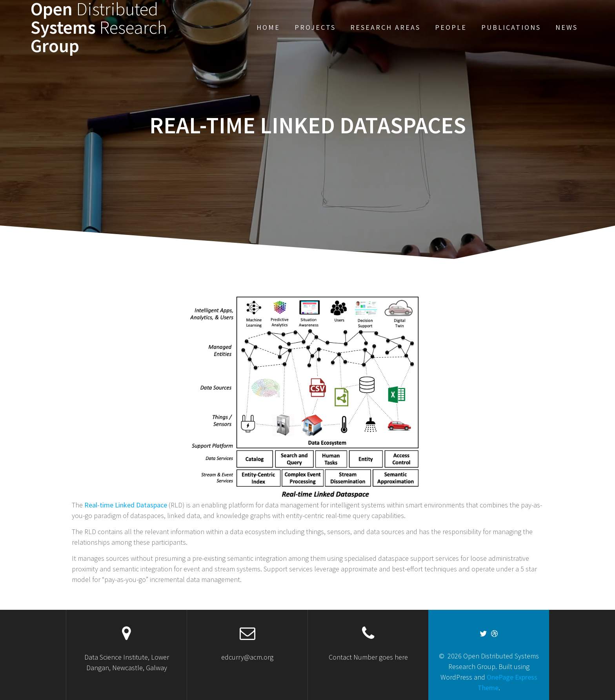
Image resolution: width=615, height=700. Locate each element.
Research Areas (385, 27)
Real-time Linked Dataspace (126, 505)
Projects (315, 27)
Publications (511, 27)
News (567, 27)
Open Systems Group (99, 27)
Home (268, 27)
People (451, 27)
